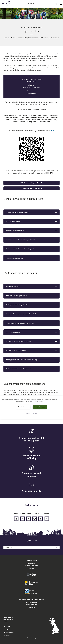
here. (53, 131)
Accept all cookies (40, 407)
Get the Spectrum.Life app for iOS (32, 188)
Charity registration (31, 602)
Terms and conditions (31, 566)
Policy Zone (32, 607)
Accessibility (6, 9)
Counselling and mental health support (31, 439)
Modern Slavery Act (31, 605)
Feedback (32, 568)
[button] (56, 4)
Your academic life (31, 491)
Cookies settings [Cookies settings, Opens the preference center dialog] (32, 413)
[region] (31, 407)
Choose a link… (31, 547)
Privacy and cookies (32, 561)
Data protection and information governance (32, 600)
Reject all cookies (23, 407)
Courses (32, 4)
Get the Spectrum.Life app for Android (31, 183)
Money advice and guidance (31, 475)
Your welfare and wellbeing (31, 457)
